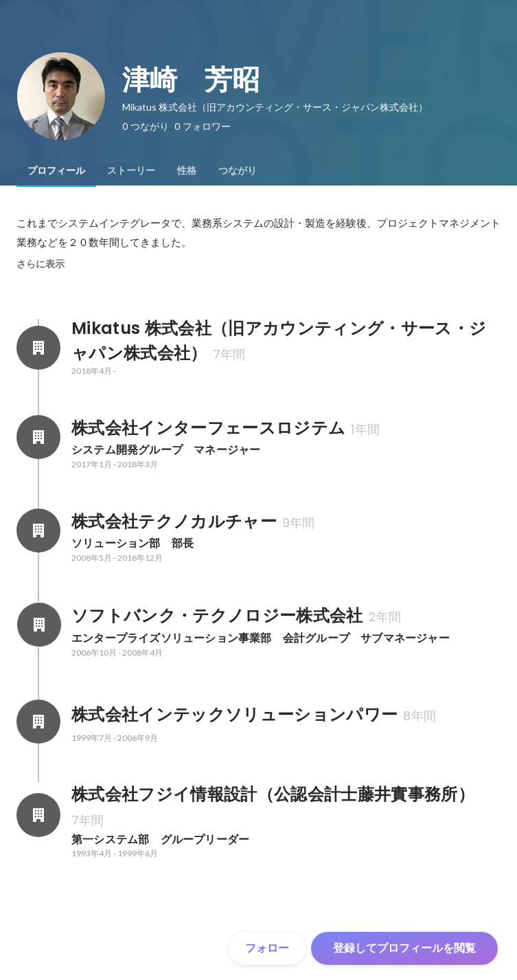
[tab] (56, 170)
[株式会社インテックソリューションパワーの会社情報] (38, 722)
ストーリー (131, 170)
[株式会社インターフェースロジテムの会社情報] (38, 437)
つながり (238, 170)
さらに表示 (41, 264)
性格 (187, 170)
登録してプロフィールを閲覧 (404, 948)
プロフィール (56, 170)
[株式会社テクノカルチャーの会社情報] (38, 531)
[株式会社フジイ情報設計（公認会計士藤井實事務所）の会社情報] (38, 815)
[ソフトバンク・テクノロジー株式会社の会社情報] (38, 625)
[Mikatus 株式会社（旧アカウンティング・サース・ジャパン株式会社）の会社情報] (38, 348)
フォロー (267, 948)
